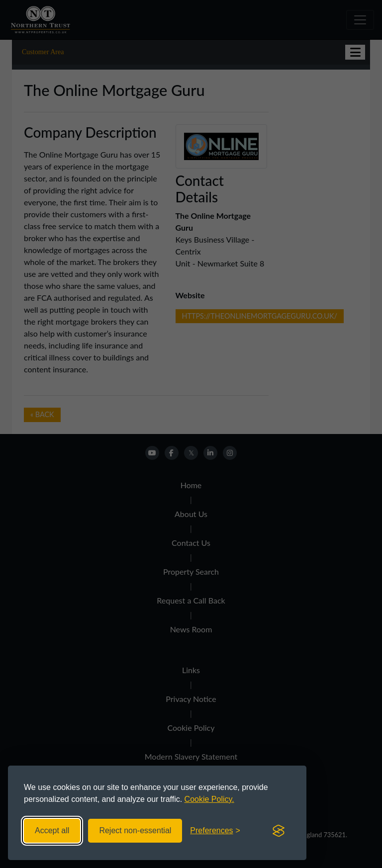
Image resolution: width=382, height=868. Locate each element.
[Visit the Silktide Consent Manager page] (279, 831)
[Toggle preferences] (215, 831)
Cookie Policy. (209, 799)
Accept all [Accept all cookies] (52, 830)
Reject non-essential (135, 830)
